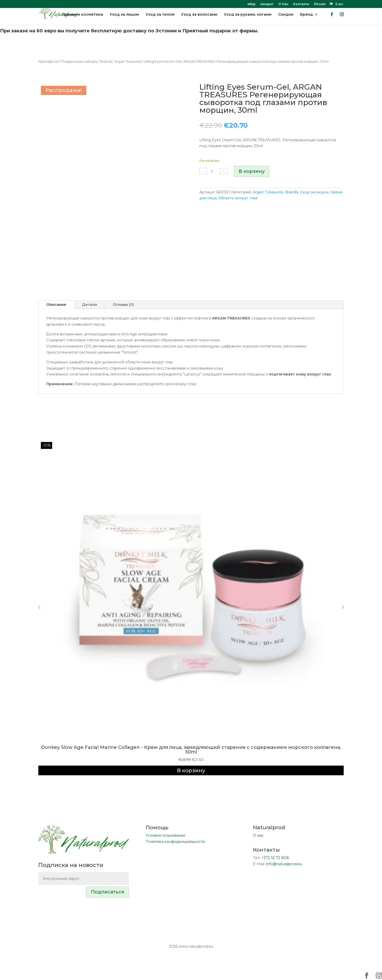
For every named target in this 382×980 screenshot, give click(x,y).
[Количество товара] (213, 171)
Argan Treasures (128, 62)
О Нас (283, 4)
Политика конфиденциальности (175, 842)
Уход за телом (160, 18)
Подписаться (108, 892)
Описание (56, 305)
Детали (90, 305)
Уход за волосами (199, 18)
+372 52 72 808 (275, 858)
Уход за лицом (124, 18)
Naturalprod (48, 62)
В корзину (252, 171)
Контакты (301, 4)
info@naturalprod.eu (284, 864)
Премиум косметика (82, 18)
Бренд (306, 18)
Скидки (286, 18)
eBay (251, 4)
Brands (106, 62)
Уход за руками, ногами (248, 18)
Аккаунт (267, 4)
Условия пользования (165, 835)
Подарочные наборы (79, 62)
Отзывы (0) (123, 305)
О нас (258, 835)
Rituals (320, 4)
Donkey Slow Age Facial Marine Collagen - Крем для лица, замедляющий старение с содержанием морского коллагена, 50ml (191, 750)
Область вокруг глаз (238, 198)
